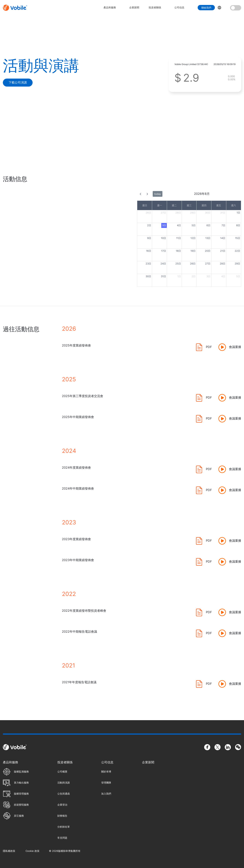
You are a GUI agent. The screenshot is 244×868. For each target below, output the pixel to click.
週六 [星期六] (234, 205)
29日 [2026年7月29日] (193, 213)
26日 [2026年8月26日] (193, 264)
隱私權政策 (9, 851)
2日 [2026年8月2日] (149, 225)
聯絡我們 (206, 8)
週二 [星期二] (174, 205)
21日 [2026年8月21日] (223, 251)
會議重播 (235, 347)
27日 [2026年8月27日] (208, 264)
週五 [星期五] (219, 205)
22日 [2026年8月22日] (237, 251)
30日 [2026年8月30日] (148, 276)
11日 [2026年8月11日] (179, 238)
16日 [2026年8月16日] (149, 251)
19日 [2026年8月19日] (193, 251)
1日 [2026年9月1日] (179, 276)
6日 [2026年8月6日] (208, 225)
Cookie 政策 (33, 851)
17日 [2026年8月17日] (164, 251)
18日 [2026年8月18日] (178, 251)
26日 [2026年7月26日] (148, 213)
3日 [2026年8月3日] (164, 225)
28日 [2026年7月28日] (178, 213)
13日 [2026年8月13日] (208, 238)
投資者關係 (155, 7)
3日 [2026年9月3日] (208, 276)
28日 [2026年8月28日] (223, 264)
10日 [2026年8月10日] (163, 238)
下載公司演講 (18, 82)
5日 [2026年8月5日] (194, 225)
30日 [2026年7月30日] (208, 213)
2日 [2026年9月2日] (194, 276)
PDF (209, 347)
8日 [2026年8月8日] (238, 225)
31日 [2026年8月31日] (163, 276)
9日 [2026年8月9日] (149, 238)
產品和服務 (110, 7)
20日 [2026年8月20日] (208, 251)
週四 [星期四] (204, 205)
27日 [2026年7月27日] (163, 213)
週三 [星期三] (189, 205)
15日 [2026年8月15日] (238, 238)
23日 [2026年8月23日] (148, 264)
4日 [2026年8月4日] (179, 225)
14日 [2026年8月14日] (223, 238)
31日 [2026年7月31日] (223, 213)
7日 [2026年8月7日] (223, 225)
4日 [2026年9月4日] (223, 276)
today (158, 194)
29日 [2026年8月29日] (237, 264)
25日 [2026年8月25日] (178, 264)
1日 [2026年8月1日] (238, 213)
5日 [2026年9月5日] (238, 276)
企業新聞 (134, 7)
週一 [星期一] (160, 205)
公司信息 (179, 7)
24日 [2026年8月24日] (163, 264)
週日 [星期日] (145, 205)
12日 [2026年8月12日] (193, 238)
